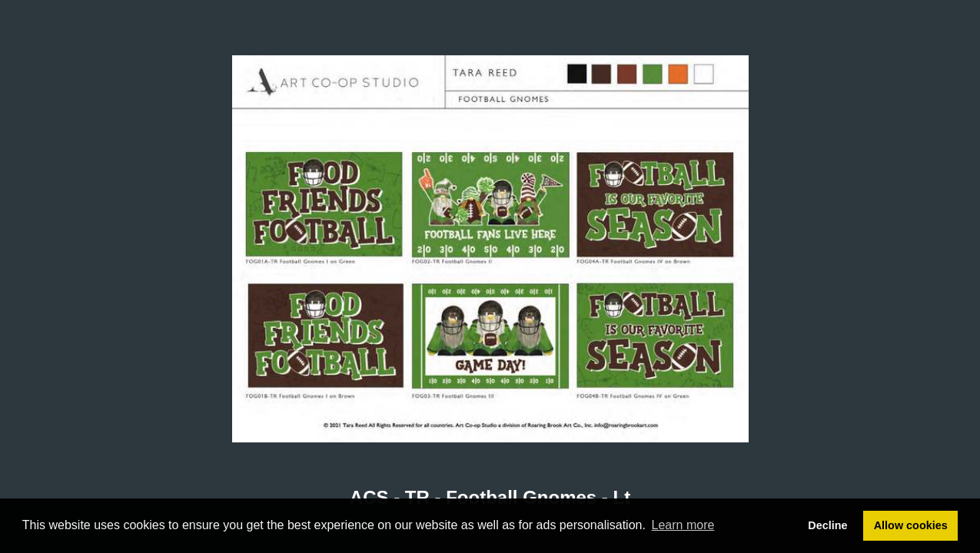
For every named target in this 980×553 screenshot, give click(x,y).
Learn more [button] (683, 525)
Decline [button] (827, 525)
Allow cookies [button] (911, 525)
